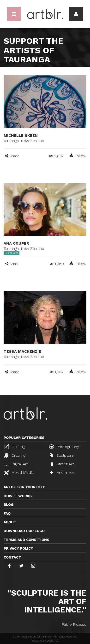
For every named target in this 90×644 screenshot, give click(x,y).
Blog (9, 505)
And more (62, 472)
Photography (64, 447)
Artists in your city (24, 487)
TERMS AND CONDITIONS (26, 540)
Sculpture (62, 455)
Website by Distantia (45, 641)
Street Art (62, 464)
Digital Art (16, 464)
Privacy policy (18, 548)
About (10, 522)
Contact (12, 557)
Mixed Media (19, 473)
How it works (18, 496)
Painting (14, 447)
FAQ (7, 514)
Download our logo (24, 531)
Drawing (15, 455)
